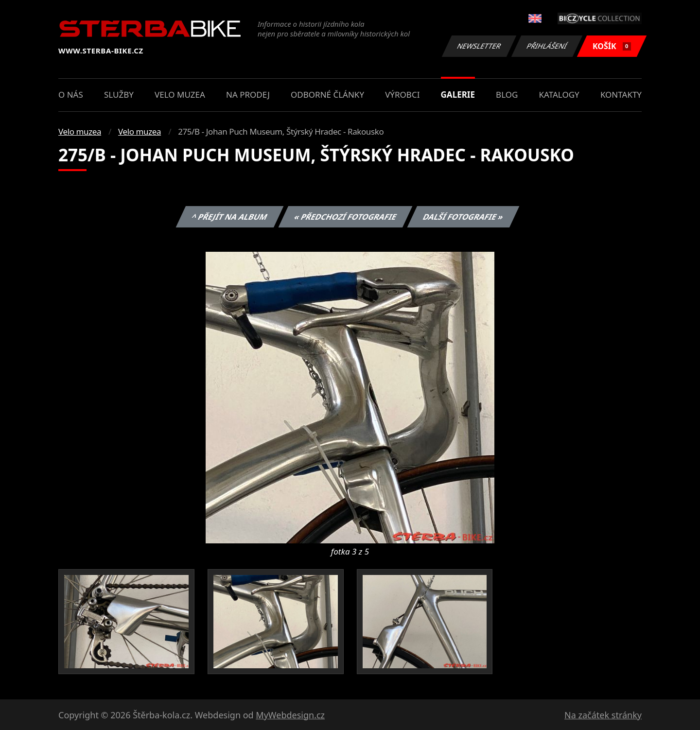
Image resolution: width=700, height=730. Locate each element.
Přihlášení (547, 46)
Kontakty (621, 95)
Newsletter (479, 46)
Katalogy (559, 95)
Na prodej (248, 95)
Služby (119, 95)
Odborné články (327, 95)
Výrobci (402, 95)
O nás (71, 95)
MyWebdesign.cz (290, 715)
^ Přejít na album (230, 217)
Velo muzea (180, 95)
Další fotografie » (464, 217)
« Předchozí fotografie (345, 217)
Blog (507, 95)
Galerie (458, 95)
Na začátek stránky (603, 715)
